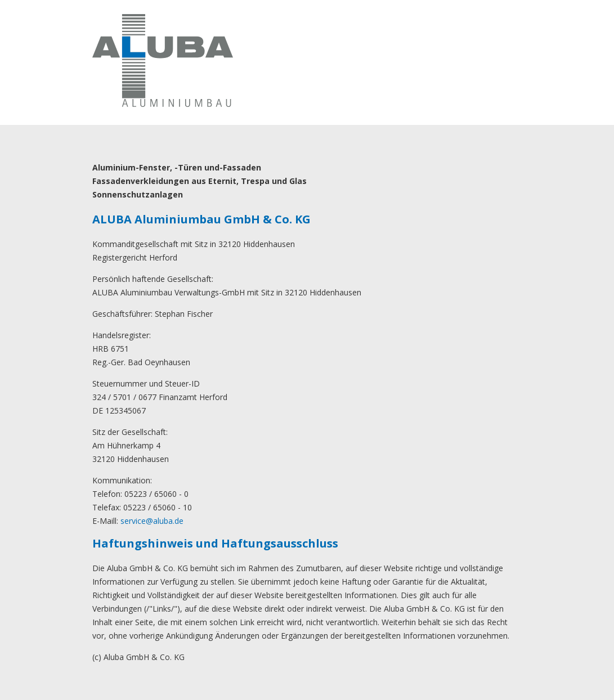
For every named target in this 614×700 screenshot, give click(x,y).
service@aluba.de (152, 521)
